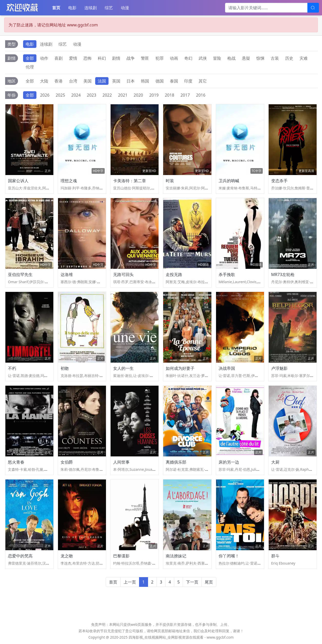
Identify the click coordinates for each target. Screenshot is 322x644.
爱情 (73, 58)
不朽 (12, 368)
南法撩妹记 (176, 556)
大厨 (275, 462)
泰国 (174, 81)
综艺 (109, 8)
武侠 (203, 58)
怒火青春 (16, 462)
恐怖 (87, 58)
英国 (116, 81)
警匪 (145, 58)
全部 (30, 58)
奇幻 (188, 58)
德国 (160, 81)
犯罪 (160, 58)
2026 (45, 95)
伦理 (30, 67)
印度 (188, 81)
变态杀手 (279, 181)
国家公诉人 (18, 181)
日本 (131, 81)
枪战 (231, 58)
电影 (72, 8)
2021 (123, 95)
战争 (131, 58)
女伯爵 (67, 462)
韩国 (145, 81)
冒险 (217, 58)
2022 (107, 95)
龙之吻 (67, 556)
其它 (203, 81)
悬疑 (246, 58)
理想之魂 (69, 181)
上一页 (130, 582)
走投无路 (174, 274)
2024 (76, 95)
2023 (92, 95)
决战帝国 (227, 368)
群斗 (275, 556)
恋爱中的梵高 (20, 556)
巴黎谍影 (121, 556)
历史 (289, 58)
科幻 (102, 58)
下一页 (192, 582)
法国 (102, 81)
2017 (185, 95)
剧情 (116, 58)
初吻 (65, 368)
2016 (201, 95)
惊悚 (260, 58)
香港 (58, 81)
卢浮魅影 (279, 368)
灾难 (304, 58)
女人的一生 (123, 368)
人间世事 (121, 462)
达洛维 (67, 274)
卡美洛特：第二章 (130, 181)
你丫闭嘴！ (229, 556)
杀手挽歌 (227, 274)
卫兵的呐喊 (229, 181)
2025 (60, 95)
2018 (169, 95)
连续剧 (91, 8)
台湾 (73, 81)
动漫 (125, 8)
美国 (87, 81)
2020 (138, 95)
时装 (170, 181)
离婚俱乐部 (176, 462)
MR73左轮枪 (283, 274)
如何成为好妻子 (180, 368)
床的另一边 (229, 462)
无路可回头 (123, 274)
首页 (56, 8)
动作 (44, 58)
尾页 (209, 582)
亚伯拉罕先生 (20, 274)
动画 (174, 58)
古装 (275, 58)
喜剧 (58, 58)
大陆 (44, 81)
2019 (154, 95)
